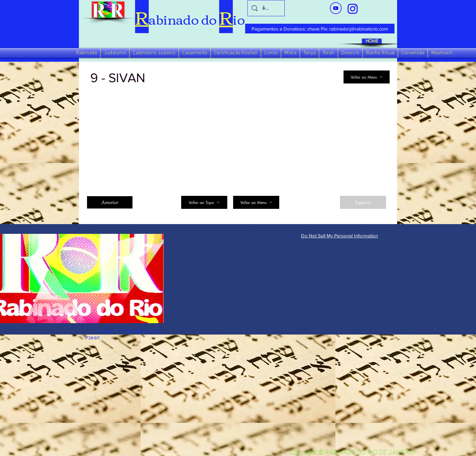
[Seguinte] (363, 202)
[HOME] (372, 41)
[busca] (266, 8)
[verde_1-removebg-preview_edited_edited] (353, 9)
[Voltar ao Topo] (204, 202)
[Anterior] (110, 202)
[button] (87, 53)
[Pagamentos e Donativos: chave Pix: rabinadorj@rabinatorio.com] (320, 29)
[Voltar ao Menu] (367, 77)
